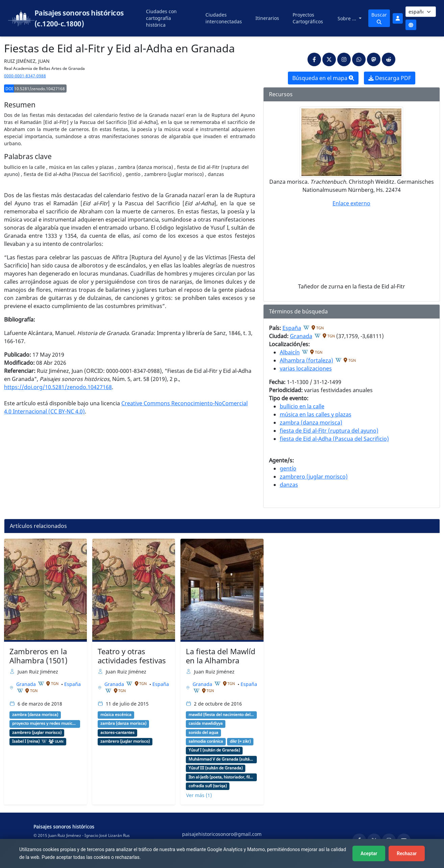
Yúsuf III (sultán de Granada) (216, 768)
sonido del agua (203, 733)
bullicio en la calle (302, 406)
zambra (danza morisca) (311, 423)
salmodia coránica (206, 741)
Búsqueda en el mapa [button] (323, 78)
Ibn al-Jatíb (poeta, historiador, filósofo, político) (221, 777)
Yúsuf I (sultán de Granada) (214, 750)
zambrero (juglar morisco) (314, 477)
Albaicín (290, 352)
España (292, 328)
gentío (288, 468)
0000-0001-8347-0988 (25, 76)
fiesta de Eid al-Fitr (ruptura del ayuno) (329, 431)
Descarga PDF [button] (390, 78)
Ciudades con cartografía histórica (161, 18)
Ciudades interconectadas (224, 18)
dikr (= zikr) (240, 741)
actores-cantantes (117, 733)
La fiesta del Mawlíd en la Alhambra (221, 656)
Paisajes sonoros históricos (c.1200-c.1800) (79, 18)
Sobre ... (348, 18)
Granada (301, 336)
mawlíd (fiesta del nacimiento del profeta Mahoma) (221, 715)
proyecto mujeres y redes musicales (45, 723)
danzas (289, 485)
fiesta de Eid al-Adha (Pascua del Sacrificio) (334, 439)
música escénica (116, 715)
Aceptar (369, 853)
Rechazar (407, 853)
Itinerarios (267, 18)
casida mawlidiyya (206, 723)
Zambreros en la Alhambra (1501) (39, 656)
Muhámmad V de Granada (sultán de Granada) (221, 759)
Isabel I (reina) (26, 741)
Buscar (379, 18)
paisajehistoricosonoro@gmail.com (222, 834)
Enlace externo (351, 203)
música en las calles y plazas (316, 414)
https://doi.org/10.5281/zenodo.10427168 (58, 387)
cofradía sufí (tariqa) (208, 786)
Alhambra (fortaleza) (306, 360)
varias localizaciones (306, 368)
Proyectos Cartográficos (308, 18)
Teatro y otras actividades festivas (132, 656)
